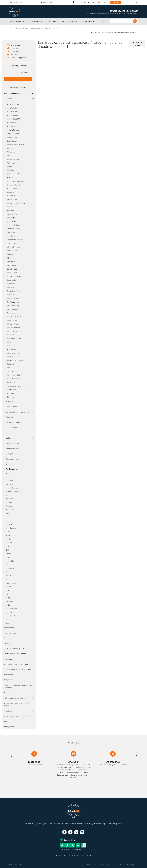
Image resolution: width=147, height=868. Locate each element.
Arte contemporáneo (36, 28)
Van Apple (11, 382)
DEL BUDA (11, 170)
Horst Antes (11, 218)
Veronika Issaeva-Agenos (16, 386)
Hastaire (10, 207)
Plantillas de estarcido (14, 443)
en (127, 2)
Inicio (11, 28)
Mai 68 (8, 623)
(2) (80, 855)
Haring (8, 598)
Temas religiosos (12, 488)
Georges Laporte (13, 192)
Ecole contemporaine (15, 181)
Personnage (10, 568)
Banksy (8, 605)
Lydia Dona (11, 284)
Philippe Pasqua (13, 324)
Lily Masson (11, 262)
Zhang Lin (11, 397)
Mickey (8, 535)
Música (8, 550)
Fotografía (8, 643)
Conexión (116, 2)
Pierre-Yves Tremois (14, 338)
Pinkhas (10, 342)
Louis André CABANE (14, 276)
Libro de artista (11, 428)
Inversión (14, 54)
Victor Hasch (12, 390)
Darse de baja (89, 824)
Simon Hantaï (12, 371)
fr (124, 2)
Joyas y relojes (9, 693)
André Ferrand (12, 115)
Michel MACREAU (13, 309)
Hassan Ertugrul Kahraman (17, 203)
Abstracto (9, 499)
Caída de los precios (18, 58)
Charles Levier (12, 148)
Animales (9, 484)
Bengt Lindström (13, 134)
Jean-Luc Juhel (13, 236)
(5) (69, 855)
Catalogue (9, 454)
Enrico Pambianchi (14, 185)
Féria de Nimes (11, 583)
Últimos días (15, 45)
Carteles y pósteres (13, 422)
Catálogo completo (21, 28)
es (136, 2)
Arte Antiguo (8, 659)
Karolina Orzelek (13, 251)
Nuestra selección (18, 51)
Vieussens (11, 393)
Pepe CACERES (13, 320)
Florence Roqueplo (14, 188)
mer (7, 594)
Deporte (9, 517)
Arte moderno (9, 628)
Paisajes (9, 477)
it (133, 2)
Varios (6, 721)
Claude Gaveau (13, 163)
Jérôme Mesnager (14, 247)
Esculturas (9, 401)
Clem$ (10, 167)
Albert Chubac (12, 112)
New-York (9, 587)
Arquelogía (8, 711)
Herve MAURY (12, 214)
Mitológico (10, 502)
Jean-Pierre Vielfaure (15, 240)
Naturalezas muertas (13, 491)
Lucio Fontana (12, 280)
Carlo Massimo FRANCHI (16, 145)
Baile (7, 546)
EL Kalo (10, 177)
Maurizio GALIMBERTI (15, 298)
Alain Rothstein (13, 108)
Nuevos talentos (10, 633)
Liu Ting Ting (12, 265)
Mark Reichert (12, 287)
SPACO (10, 368)
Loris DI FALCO (12, 269)
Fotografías (10, 417)
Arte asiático (8, 675)
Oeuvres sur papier (12, 459)
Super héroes (11, 528)
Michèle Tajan (12, 313)
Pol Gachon (11, 346)
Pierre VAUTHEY (13, 335)
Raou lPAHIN (12, 349)
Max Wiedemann (13, 302)
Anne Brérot (12, 126)
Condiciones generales (115, 824)
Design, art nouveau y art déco (15, 654)
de (130, 2)
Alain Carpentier (13, 104)
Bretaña (9, 524)
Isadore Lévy (12, 221)
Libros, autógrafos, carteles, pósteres (17, 669)
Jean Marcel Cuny (14, 229)
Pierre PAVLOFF (13, 331)
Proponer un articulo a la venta (58, 824)
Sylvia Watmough (13, 379)
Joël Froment (12, 243)
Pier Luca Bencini (13, 328)
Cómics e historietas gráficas (14, 648)
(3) (57, 855)
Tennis (8, 532)
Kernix (136, 865)
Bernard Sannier (13, 137)
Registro (105, 2)
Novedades (15, 48)
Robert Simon (12, 364)
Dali (7, 579)
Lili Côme (11, 258)
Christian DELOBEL (14, 159)
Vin (7, 565)
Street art (7, 638)
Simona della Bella (14, 375)
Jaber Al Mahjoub (13, 225)
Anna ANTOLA (12, 123)
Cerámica (9, 433)
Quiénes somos (29, 824)
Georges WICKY (13, 196)
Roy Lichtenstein (12, 609)
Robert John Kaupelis (15, 360)
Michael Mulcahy (13, 306)
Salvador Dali (10, 616)
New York (9, 543)
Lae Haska (11, 254)
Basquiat (9, 612)
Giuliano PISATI (13, 199)
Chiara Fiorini (12, 152)
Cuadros (48, 28)
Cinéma (8, 554)
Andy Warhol (10, 601)
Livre (7, 464)
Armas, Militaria (9, 727)
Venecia (9, 521)
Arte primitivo (9, 680)
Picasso (8, 590)
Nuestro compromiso (76, 824)
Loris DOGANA (12, 273)
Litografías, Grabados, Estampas (17, 412)
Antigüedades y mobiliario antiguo (16, 698)
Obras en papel (11, 407)
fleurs (8, 557)
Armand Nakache (13, 130)
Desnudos (9, 480)
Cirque (8, 572)
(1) (65, 855)
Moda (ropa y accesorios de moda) (16, 664)
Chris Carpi (11, 156)
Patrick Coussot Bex (14, 316)
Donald (8, 539)
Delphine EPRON (13, 174)
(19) (72, 855)
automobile (10, 561)
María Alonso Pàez (14, 291)
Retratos (9, 473)
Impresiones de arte (13, 448)
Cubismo (9, 506)
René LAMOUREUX (14, 353)
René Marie (11, 357)
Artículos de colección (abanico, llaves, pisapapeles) (18, 686)
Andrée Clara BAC (14, 119)
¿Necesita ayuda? (41, 824)
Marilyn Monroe (11, 510)
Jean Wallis (11, 232)
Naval (8, 495)
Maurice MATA (12, 295)
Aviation (8, 576)
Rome (8, 619)
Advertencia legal (101, 824)
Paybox (130, 865)
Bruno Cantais (12, 141)
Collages (9, 438)
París (7, 513)
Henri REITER (12, 210)
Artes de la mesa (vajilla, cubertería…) (18, 716)
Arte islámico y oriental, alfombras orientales (16, 705)
